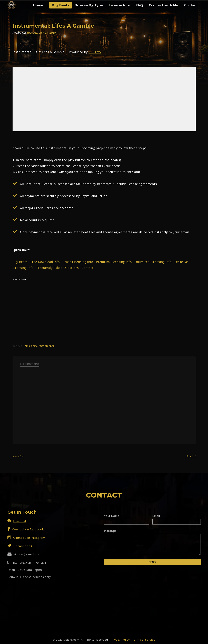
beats (34, 346)
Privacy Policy (121, 640)
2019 (27, 346)
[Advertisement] (104, 307)
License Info (120, 5)
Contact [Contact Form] (191, 5)
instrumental (47, 346)
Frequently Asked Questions (58, 268)
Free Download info (45, 262)
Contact (87, 268)
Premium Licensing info (114, 262)
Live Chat (17, 521)
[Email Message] (152, 544)
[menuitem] (38, 6)
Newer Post (18, 456)
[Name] (127, 522)
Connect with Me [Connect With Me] (164, 5)
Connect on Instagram (26, 538)
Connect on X (20, 546)
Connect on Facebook (26, 529)
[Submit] (152, 562)
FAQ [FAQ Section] (139, 5)
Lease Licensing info (78, 262)
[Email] (177, 522)
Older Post (191, 456)
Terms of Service (144, 640)
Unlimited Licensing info (153, 262)
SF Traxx (95, 52)
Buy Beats (61, 5)
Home (38, 5)
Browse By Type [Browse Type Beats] (89, 5)
